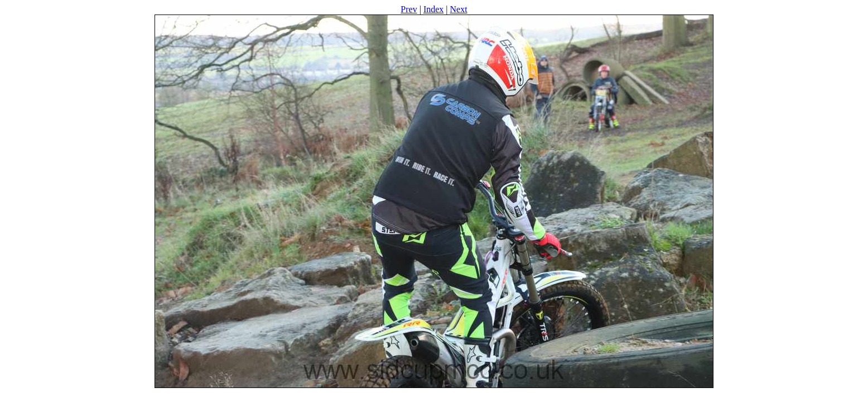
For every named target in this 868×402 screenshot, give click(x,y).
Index (433, 9)
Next (459, 9)
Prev (409, 9)
